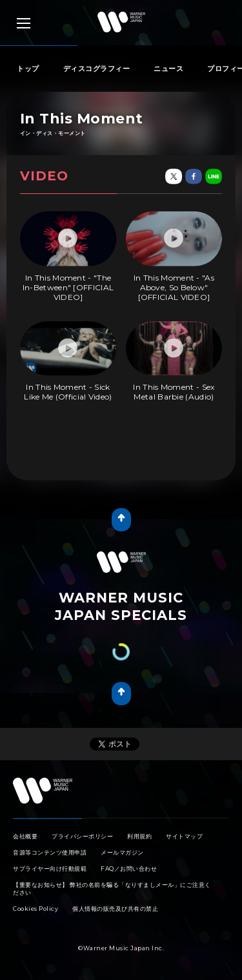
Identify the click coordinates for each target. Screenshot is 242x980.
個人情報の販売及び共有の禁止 (115, 909)
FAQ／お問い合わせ (129, 868)
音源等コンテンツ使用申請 (50, 852)
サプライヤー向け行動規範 (50, 868)
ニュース (168, 69)
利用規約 (139, 836)
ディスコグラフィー (97, 69)
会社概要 (25, 836)
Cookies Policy (35, 909)
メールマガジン (122, 852)
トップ (28, 69)
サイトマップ (184, 836)
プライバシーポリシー (82, 836)
